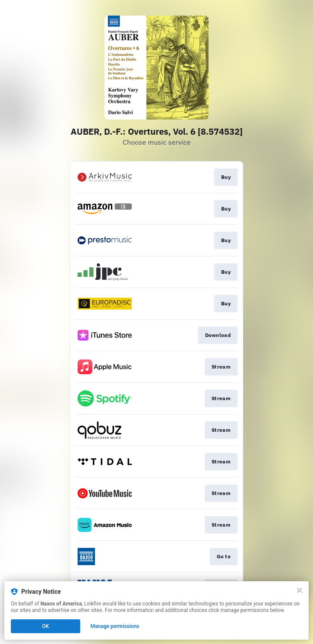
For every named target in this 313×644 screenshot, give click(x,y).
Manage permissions (115, 626)
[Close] (300, 590)
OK (46, 626)
